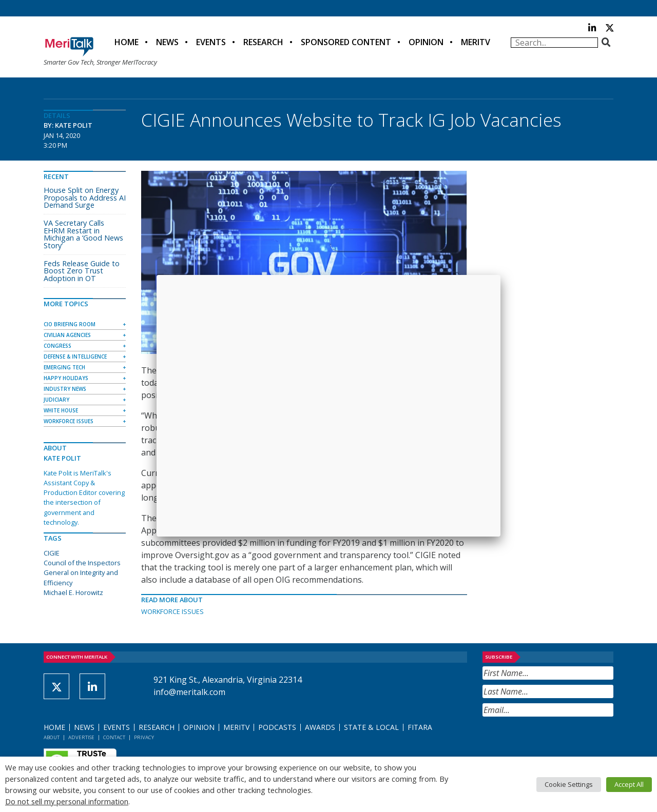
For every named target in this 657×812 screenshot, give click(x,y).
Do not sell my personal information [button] (67, 801)
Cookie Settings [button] (569, 784)
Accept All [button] (629, 784)
